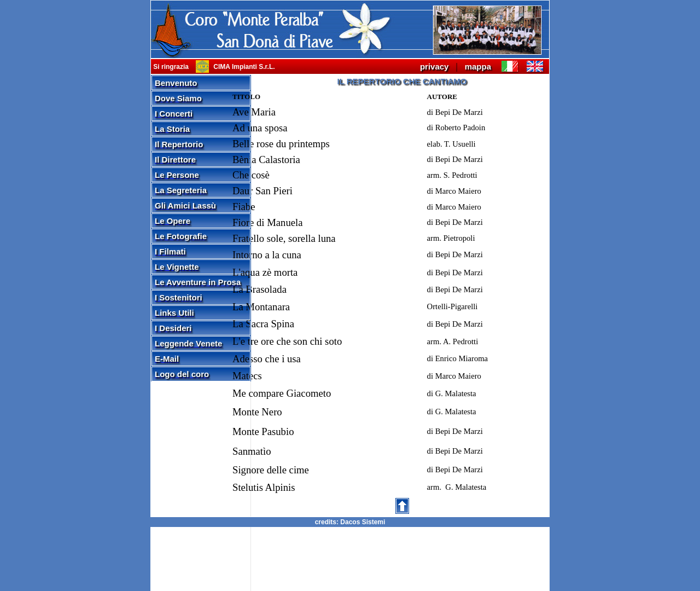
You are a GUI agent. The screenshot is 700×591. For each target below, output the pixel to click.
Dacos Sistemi (363, 522)
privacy (434, 66)
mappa (478, 66)
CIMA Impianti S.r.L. (243, 67)
